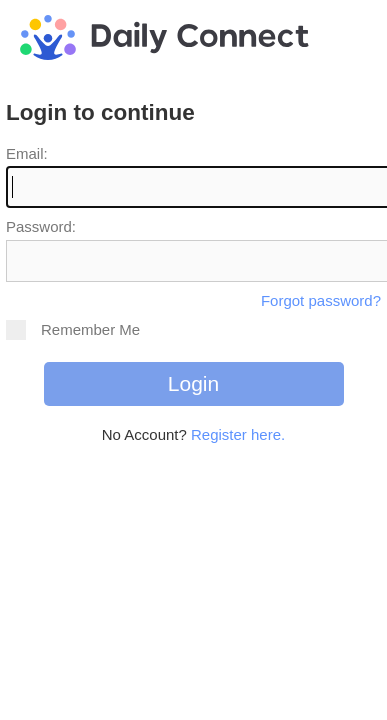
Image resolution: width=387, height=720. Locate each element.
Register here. (238, 434)
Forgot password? (321, 300)
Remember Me (73, 330)
